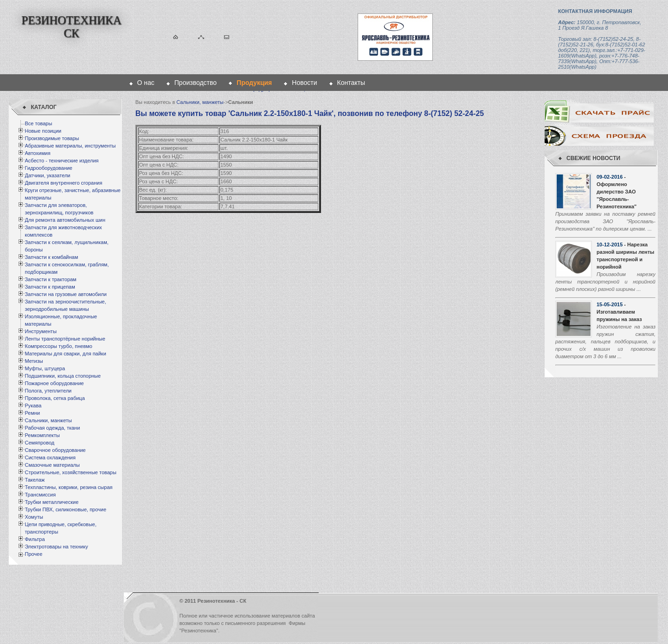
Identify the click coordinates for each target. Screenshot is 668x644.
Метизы (34, 361)
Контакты (351, 83)
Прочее (33, 554)
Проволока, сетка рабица (55, 398)
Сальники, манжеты (48, 420)
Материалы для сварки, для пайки (65, 354)
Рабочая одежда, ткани (52, 428)
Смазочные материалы (52, 465)
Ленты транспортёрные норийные (65, 339)
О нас (146, 83)
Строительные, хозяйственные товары (70, 472)
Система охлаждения (50, 457)
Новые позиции (43, 131)
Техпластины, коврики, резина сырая (68, 487)
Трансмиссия (40, 495)
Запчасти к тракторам (50, 279)
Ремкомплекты (42, 435)
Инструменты (41, 331)
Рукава (33, 406)
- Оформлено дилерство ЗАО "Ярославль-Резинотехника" (617, 192)
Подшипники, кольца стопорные (63, 376)
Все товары (38, 123)
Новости (304, 83)
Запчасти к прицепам (50, 287)
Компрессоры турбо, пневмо (58, 346)
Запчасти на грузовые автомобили (65, 294)
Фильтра (35, 539)
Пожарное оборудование (54, 383)
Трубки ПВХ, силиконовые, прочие (65, 509)
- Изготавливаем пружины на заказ (619, 312)
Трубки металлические (51, 502)
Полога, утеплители (48, 391)
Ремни (32, 413)
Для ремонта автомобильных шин (65, 220)
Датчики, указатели (47, 175)
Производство (196, 83)
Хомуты (34, 517)
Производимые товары (52, 138)
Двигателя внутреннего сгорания (63, 183)
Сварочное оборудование (55, 450)
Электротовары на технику (56, 547)
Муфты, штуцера (45, 368)
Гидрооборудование (48, 168)
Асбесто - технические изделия (61, 161)
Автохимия (37, 153)
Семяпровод (39, 443)
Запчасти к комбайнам (51, 257)
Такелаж (35, 480)
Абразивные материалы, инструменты (70, 146)
